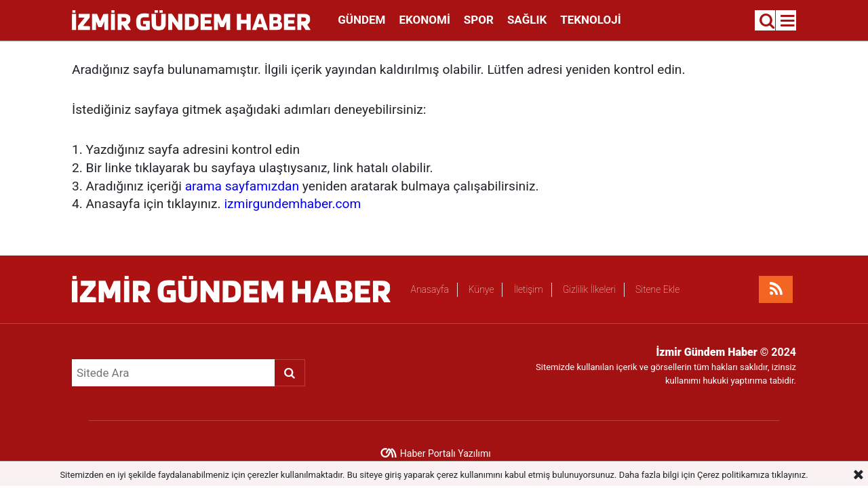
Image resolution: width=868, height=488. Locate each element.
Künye (481, 289)
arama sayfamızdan (242, 186)
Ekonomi (424, 20)
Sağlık (527, 20)
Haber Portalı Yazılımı (446, 453)
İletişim (528, 289)
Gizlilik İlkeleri (589, 289)
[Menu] (788, 21)
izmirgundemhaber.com (292, 204)
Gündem (361, 20)
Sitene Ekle (657, 289)
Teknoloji (590, 20)
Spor (479, 20)
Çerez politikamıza (733, 475)
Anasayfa (430, 289)
